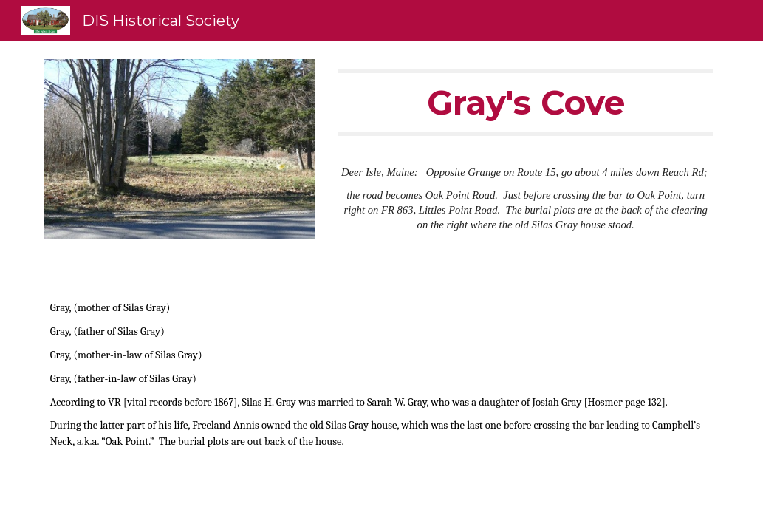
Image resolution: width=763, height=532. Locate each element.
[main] (526, 103)
